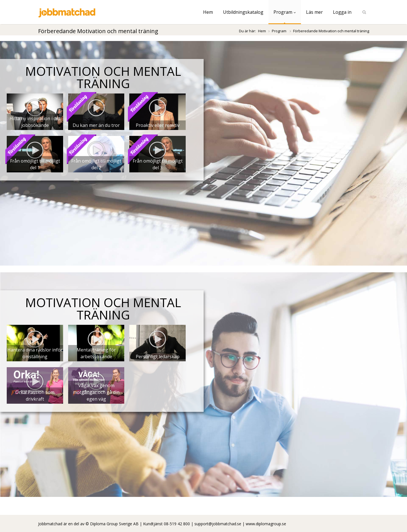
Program (285, 12)
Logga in (342, 12)
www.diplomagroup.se (266, 524)
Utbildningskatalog (243, 12)
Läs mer (314, 12)
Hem (208, 12)
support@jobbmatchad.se (218, 524)
